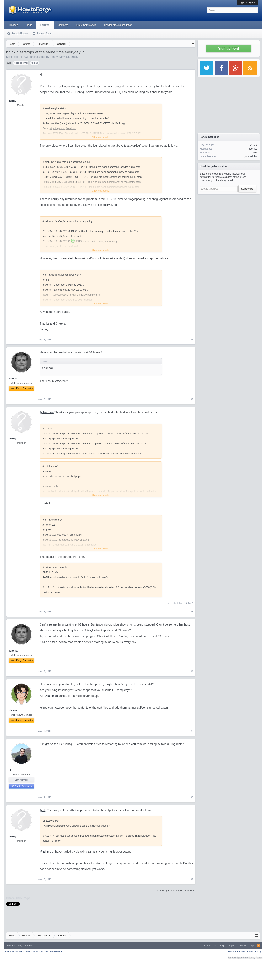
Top (252, 945)
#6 (192, 797)
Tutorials (14, 25)
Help (222, 945)
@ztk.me (45, 852)
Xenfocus (28, 945)
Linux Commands (86, 25)
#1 (192, 340)
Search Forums (20, 34)
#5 (192, 731)
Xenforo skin (13, 945)
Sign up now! (229, 48)
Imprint (232, 945)
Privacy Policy (254, 951)
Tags (29, 25)
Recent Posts (44, 34)
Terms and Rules (236, 951)
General (30, 57)
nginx (34, 63)
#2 (192, 399)
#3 (192, 612)
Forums (45, 25)
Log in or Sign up (247, 2)
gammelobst (251, 156)
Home (243, 945)
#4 (192, 671)
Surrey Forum (255, 958)
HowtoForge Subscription (118, 25)
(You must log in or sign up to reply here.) (174, 890)
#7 (192, 879)
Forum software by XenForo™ (34, 951)
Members (63, 25)
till (10, 770)
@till (42, 810)
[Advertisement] (229, 223)
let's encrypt (21, 63)
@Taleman (47, 412)
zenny (54, 57)
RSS (259, 945)
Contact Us (210, 945)
